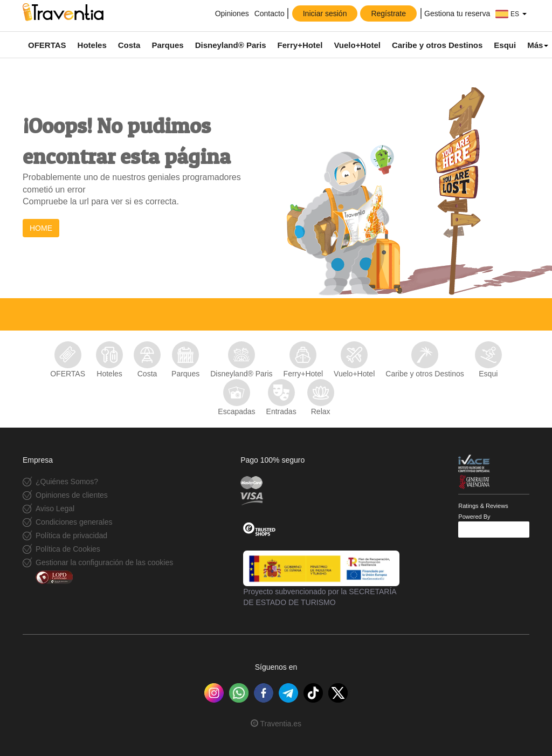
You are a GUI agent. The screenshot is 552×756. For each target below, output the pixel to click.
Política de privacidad (71, 535)
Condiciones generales (74, 522)
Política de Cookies (68, 549)
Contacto (270, 13)
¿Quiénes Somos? (67, 482)
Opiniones (231, 13)
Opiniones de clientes (72, 495)
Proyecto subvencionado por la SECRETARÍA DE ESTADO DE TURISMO (321, 579)
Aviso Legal (55, 508)
